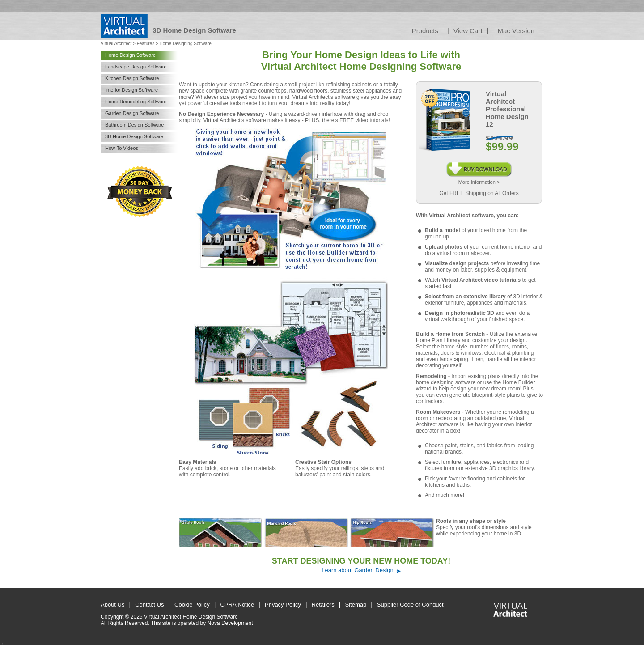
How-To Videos (122, 148)
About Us (112, 605)
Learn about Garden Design (357, 570)
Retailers (323, 605)
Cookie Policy (192, 605)
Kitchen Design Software (132, 78)
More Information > (479, 182)
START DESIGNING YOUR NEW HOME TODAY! (361, 561)
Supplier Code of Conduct (410, 605)
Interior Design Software (131, 90)
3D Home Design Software (134, 136)
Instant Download (479, 165)
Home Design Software (130, 55)
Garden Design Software (132, 113)
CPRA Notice (237, 605)
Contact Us (149, 605)
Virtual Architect (116, 44)
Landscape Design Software (136, 67)
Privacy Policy (283, 605)
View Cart (468, 31)
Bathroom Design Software (134, 125)
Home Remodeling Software (136, 102)
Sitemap (356, 605)
